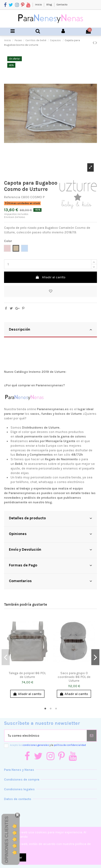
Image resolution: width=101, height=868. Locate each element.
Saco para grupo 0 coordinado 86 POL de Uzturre (74, 677)
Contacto (62, 5)
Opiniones (50, 534)
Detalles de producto (50, 518)
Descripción (50, 329)
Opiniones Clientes (7, 839)
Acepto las (48, 745)
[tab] (50, 330)
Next (95, 657)
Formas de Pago (50, 565)
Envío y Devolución (50, 550)
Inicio (39, 5)
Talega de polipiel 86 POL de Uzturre (27, 675)
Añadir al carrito (50, 277)
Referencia (12, 197)
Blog (49, 5)
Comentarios (50, 581)
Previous (6, 657)
